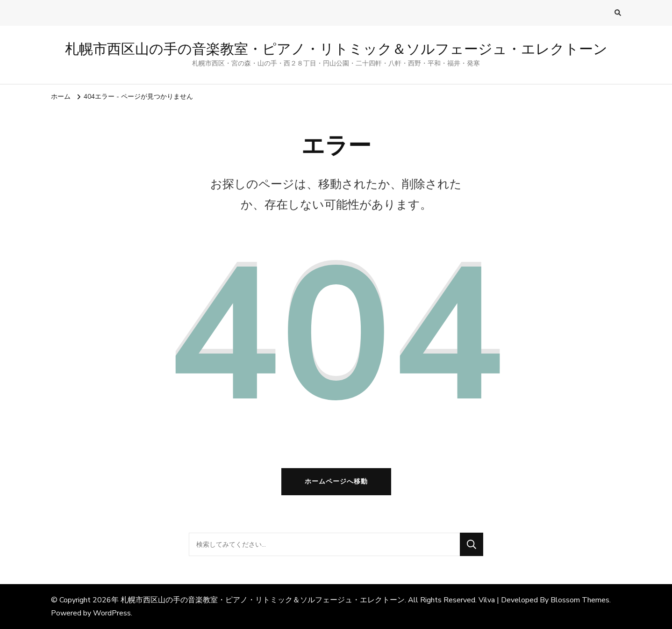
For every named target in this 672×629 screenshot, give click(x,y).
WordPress (112, 613)
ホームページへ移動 (336, 481)
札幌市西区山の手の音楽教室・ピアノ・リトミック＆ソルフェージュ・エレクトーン (336, 49)
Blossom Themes (580, 600)
